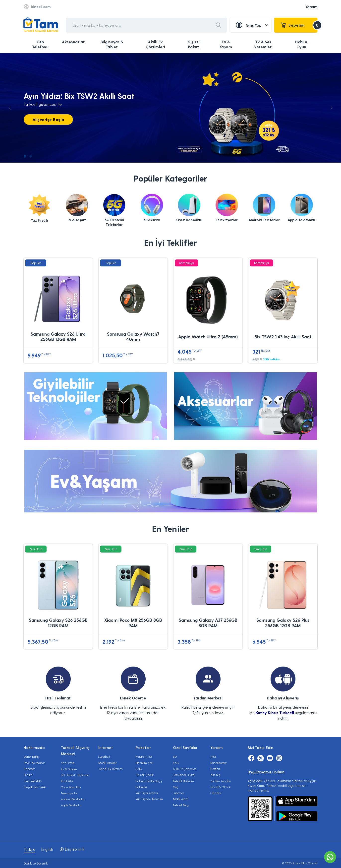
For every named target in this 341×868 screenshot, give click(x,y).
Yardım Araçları (221, 781)
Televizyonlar (69, 793)
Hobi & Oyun (301, 44)
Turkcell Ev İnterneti (111, 769)
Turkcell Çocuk (145, 775)
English (47, 849)
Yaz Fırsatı (68, 763)
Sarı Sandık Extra (184, 775)
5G (175, 756)
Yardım (311, 7)
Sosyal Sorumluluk (35, 787)
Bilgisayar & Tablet (112, 44)
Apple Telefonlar (71, 805)
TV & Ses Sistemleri (263, 44)
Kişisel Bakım (194, 44)
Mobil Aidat (181, 799)
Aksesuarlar (73, 42)
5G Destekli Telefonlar (75, 775)
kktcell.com (41, 7)
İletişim (28, 775)
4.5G (176, 763)
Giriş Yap (252, 25)
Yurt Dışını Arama (147, 793)
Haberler (29, 769)
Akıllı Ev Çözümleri (155, 44)
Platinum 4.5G (145, 763)
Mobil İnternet (107, 763)
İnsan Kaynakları (35, 763)
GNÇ (139, 769)
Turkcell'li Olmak (221, 787)
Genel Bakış (31, 756)
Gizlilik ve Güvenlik (36, 863)
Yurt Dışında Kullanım (149, 799)
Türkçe (29, 849)
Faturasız (142, 787)
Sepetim (299, 25)
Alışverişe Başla (48, 119)
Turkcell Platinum (184, 781)
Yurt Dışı (215, 775)
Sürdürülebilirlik (33, 781)
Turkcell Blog (181, 805)
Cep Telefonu (40, 44)
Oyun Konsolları (71, 787)
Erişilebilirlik (72, 849)
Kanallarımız (218, 763)
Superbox (104, 756)
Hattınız (215, 769)
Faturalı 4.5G (144, 756)
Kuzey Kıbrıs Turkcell (275, 713)
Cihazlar (216, 793)
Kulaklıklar (67, 781)
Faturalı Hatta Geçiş (149, 781)
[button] (25, 156)
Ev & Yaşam (226, 44)
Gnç (176, 787)
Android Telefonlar (73, 799)
